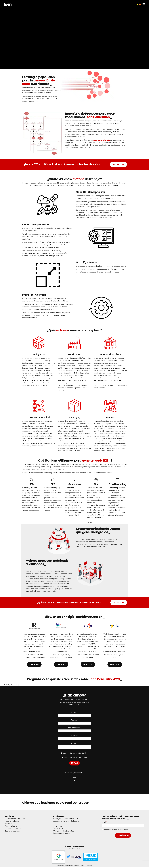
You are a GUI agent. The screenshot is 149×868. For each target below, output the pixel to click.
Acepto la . (116, 830)
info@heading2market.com (64, 832)
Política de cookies (86, 866)
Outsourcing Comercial (14, 829)
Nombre (74, 712)
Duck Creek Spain (65, 657)
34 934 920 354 (60, 829)
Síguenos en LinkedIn (62, 834)
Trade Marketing (11, 827)
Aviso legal (61, 866)
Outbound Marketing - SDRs (15, 819)
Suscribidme (123, 836)
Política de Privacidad (120, 830)
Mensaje (74, 743)
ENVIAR (74, 764)
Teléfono (74, 736)
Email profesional (74, 728)
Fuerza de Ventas (11, 824)
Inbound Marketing (12, 822)
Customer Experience (13, 832)
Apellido (74, 720)
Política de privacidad (72, 866)
